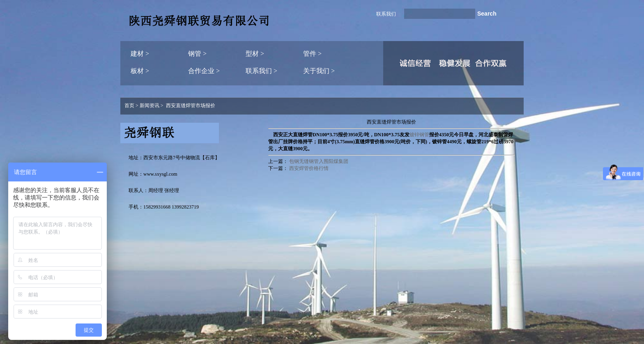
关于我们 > (319, 71)
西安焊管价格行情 (309, 168)
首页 (129, 105)
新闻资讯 (149, 105)
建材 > (140, 54)
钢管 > (197, 54)
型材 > (255, 54)
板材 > (140, 71)
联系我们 (386, 14)
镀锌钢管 (419, 135)
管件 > (312, 54)
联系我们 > (261, 71)
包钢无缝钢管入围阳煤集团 (319, 161)
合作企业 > (204, 71)
